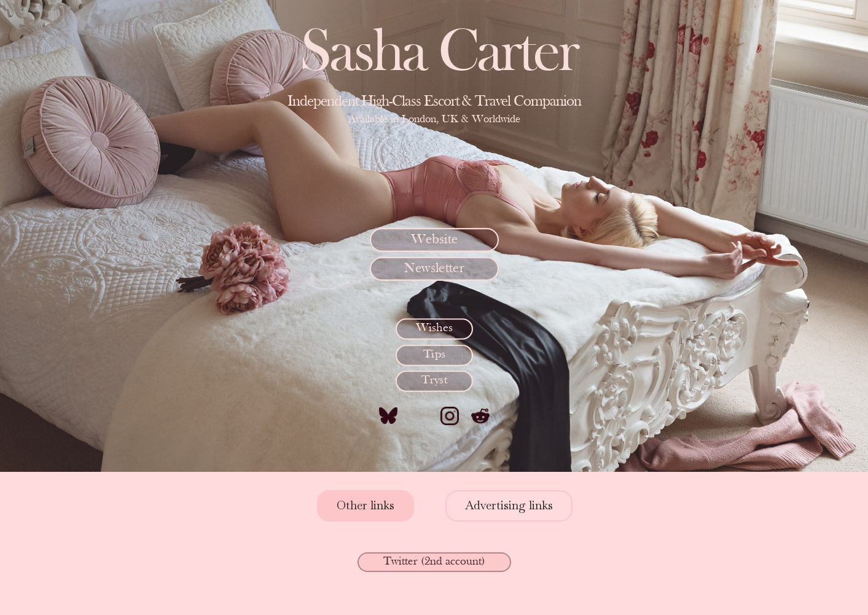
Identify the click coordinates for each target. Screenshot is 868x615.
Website (434, 240)
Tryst (434, 380)
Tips (434, 355)
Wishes (434, 328)
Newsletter (434, 268)
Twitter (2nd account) (434, 562)
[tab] (366, 506)
